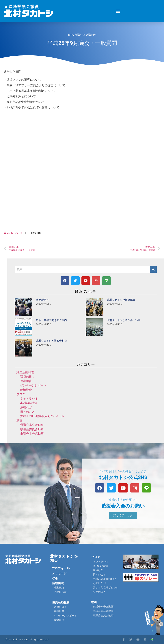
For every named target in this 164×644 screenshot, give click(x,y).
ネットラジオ (29, 399)
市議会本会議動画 (85, 35)
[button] (118, 11)
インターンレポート (33, 385)
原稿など (26, 407)
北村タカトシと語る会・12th (124, 320)
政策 (55, 578)
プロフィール (61, 568)
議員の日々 (27, 377)
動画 (70, 35)
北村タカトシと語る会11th (52, 341)
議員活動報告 (25, 372)
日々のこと (27, 412)
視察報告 (26, 381)
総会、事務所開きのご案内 (51, 320)
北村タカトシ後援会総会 (121, 300)
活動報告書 (60, 592)
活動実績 (58, 583)
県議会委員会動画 (32, 429)
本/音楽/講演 (29, 403)
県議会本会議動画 (32, 425)
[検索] (153, 269)
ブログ (21, 394)
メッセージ (59, 573)
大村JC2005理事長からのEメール (42, 416)
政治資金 (26, 390)
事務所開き (42, 300)
